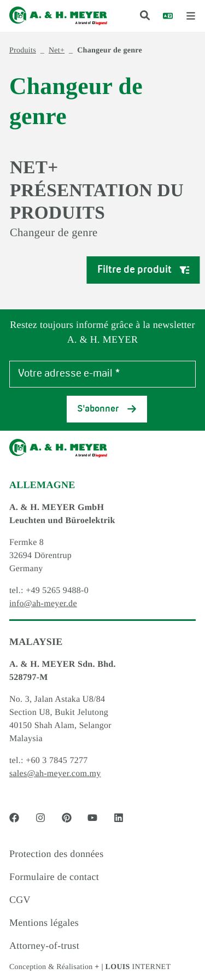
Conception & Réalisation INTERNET (90, 967)
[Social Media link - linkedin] (119, 817)
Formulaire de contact (54, 877)
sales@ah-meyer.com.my (55, 774)
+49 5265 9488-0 (57, 591)
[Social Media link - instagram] (40, 817)
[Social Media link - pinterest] (67, 817)
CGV (20, 900)
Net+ (57, 51)
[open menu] (191, 16)
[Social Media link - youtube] (92, 817)
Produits (23, 51)
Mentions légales (44, 923)
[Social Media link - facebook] (14, 817)
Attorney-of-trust (44, 946)
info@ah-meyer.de (43, 604)
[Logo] (58, 16)
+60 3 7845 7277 (57, 761)
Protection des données (57, 854)
